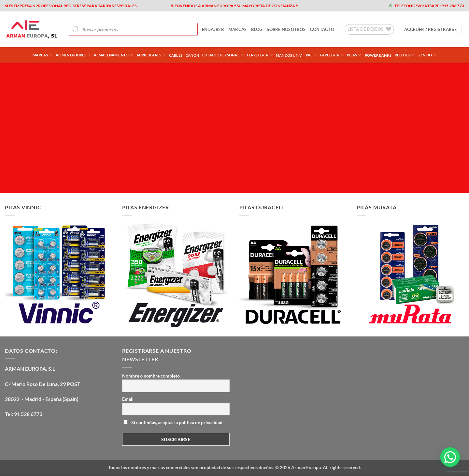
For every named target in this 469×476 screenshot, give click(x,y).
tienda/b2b (211, 29)
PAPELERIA (332, 55)
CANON (192, 55)
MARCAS (238, 29)
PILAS (354, 55)
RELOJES (405, 55)
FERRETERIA (260, 55)
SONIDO (427, 55)
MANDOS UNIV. (289, 55)
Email (128, 399)
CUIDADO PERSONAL (223, 55)
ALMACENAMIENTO (114, 55)
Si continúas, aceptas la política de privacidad (173, 422)
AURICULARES (151, 55)
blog (257, 29)
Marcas (43, 55)
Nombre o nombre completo (151, 376)
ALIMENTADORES (73, 55)
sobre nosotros (286, 29)
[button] (430, 29)
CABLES (176, 55)
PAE (311, 55)
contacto (322, 29)
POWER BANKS (378, 55)
